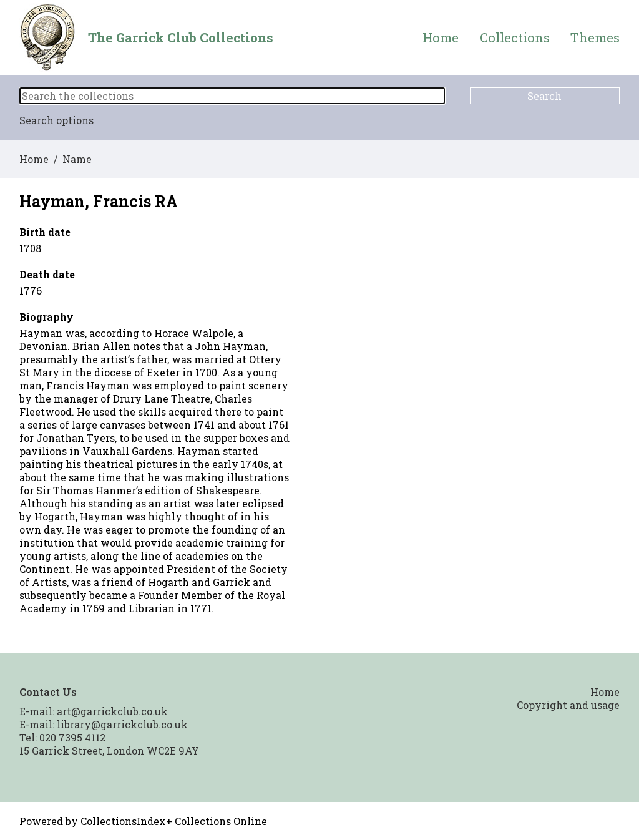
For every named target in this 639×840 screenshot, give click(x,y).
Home (441, 38)
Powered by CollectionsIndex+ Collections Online (143, 821)
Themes (595, 38)
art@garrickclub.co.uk (112, 711)
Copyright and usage (568, 705)
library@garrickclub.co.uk (122, 724)
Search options (56, 120)
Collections (515, 38)
